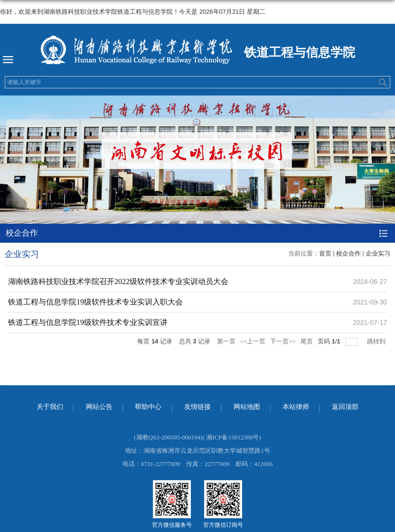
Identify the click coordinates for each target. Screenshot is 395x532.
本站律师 (296, 407)
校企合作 (348, 253)
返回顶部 (345, 407)
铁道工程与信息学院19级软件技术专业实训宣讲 (88, 322)
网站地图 (247, 407)
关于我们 (50, 407)
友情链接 (197, 407)
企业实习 (378, 253)
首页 (325, 253)
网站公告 (99, 407)
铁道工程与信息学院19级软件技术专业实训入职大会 (95, 302)
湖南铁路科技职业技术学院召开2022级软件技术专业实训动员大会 (118, 281)
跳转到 (377, 341)
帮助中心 (148, 407)
